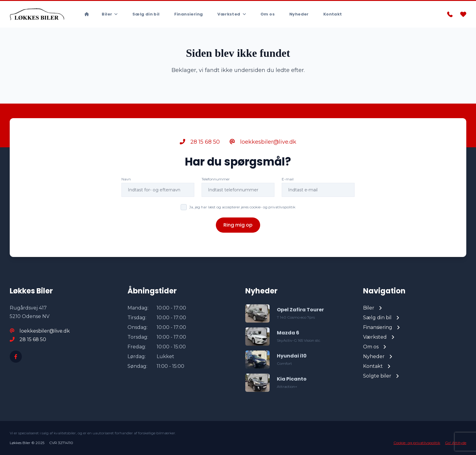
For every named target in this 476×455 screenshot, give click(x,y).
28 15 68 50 (200, 142)
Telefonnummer (216, 179)
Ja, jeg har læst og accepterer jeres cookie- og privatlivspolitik (242, 207)
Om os (268, 14)
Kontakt (333, 14)
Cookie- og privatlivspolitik (417, 443)
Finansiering (189, 14)
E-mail (288, 179)
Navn (126, 179)
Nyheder (299, 14)
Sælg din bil (146, 14)
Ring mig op (238, 225)
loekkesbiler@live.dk (263, 142)
